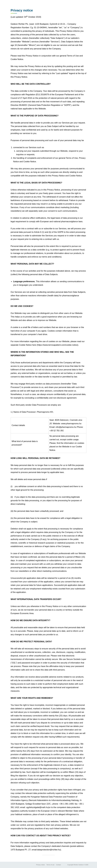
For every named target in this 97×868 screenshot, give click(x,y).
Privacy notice (40, 865)
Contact (58, 865)
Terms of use (50, 865)
